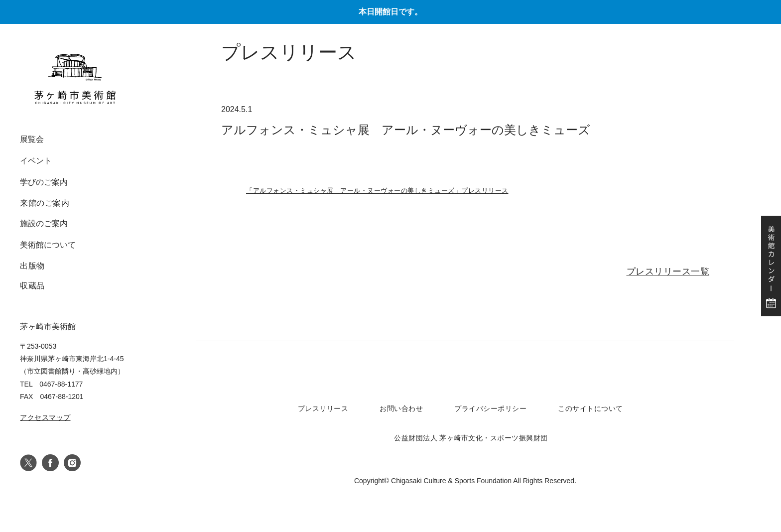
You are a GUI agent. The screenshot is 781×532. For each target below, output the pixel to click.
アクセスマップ (45, 417)
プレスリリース (323, 408)
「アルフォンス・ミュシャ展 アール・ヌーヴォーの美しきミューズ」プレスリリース (377, 191)
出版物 (32, 266)
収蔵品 (32, 286)
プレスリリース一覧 (668, 271)
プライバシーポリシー (490, 408)
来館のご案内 (45, 203)
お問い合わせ (401, 408)
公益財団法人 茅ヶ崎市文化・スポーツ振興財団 (471, 438)
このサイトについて (590, 408)
